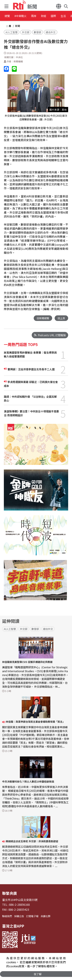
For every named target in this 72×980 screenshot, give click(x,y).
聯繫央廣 (10, 893)
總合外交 (51, 32)
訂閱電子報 (32, 916)
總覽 (8, 16)
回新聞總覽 (42, 318)
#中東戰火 (26, 16)
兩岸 (43, 16)
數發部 (38, 32)
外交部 (26, 32)
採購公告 (19, 916)
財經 (57, 16)
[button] (7, 5)
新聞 (17, 26)
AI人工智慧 (12, 32)
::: (7, 26)
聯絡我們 (7, 916)
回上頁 (61, 318)
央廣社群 (46, 916)
